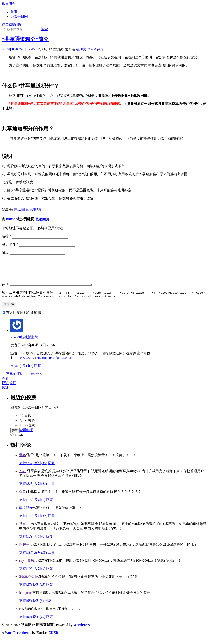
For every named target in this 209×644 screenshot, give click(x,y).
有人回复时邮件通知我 (23, 318)
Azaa (23, 477)
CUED (53, 638)
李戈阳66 (26, 514)
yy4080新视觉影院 (24, 343)
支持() (16, 372)
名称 (7, 236)
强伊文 (81, 49)
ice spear (25, 599)
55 (33, 380)
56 (37, 380)
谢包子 (24, 550)
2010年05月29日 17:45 (18, 49)
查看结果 (26, 436)
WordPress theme (18, 638)
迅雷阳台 (9, 4)
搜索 (44, 29)
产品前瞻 (21, 210)
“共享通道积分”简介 (25, 39)
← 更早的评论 (13, 380)
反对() (28, 372)
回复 (51, 469)
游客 (23, 461)
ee (21, 615)
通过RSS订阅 (12, 24)
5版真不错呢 (29, 582)
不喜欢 (30, 431)
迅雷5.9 (35, 210)
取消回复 (42, 219)
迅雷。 (24, 530)
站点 (5, 252)
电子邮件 (10, 244)
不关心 (30, 426)
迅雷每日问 (19, 16)
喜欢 (28, 422)
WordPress (81, 631)
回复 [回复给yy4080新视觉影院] (38, 372)
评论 (96, 49)
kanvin (12, 219)
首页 (14, 12)
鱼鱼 (23, 498)
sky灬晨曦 (27, 566)
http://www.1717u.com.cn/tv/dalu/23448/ (43, 364)
